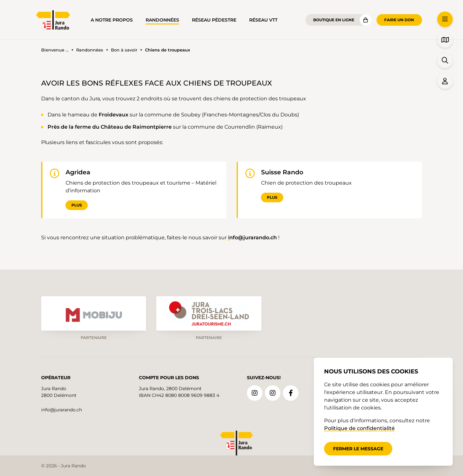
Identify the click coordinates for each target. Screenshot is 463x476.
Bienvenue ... (55, 50)
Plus (77, 205)
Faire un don (399, 20)
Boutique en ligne (334, 20)
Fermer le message (358, 449)
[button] (445, 19)
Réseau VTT (263, 20)
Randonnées (162, 20)
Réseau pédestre (214, 20)
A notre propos (112, 20)
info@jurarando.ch (62, 409)
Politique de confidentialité (359, 428)
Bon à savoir (124, 50)
